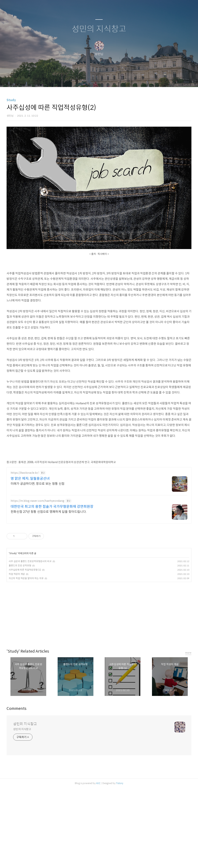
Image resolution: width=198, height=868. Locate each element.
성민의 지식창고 (99, 55)
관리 (119, 105)
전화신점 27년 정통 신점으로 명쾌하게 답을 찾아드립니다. (49, 592)
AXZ (98, 863)
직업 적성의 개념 (17, 654)
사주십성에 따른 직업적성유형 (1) (25, 650)
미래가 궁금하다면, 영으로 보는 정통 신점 (38, 564)
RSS (105, 105)
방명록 (92, 105)
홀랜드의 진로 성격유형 (20, 645)
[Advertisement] (99, 13)
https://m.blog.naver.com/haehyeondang (38, 581)
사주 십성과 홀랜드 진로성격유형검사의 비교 (30, 641)
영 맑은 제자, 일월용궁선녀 (30, 558)
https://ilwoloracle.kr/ (25, 553)
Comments (17, 788)
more (188, 733)
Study (11, 126)
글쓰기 (79, 105)
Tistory (120, 863)
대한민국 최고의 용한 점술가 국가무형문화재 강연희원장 (52, 586)
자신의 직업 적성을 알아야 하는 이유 (26, 658)
